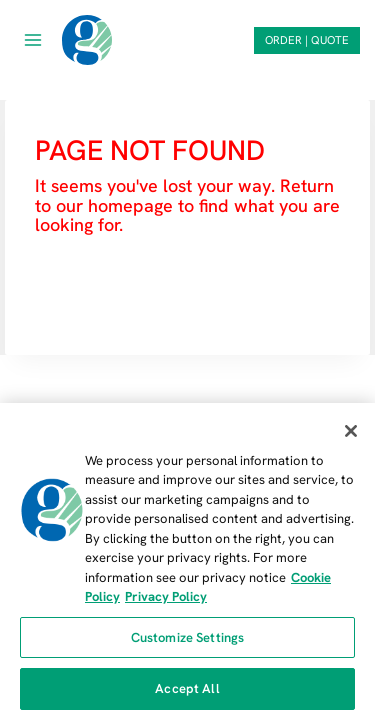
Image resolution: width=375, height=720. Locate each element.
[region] (187, 561)
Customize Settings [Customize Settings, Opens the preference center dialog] (187, 637)
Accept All (187, 688)
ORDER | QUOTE (307, 40)
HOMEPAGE (87, 285)
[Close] (351, 431)
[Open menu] (33, 39)
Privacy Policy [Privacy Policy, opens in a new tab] (166, 596)
